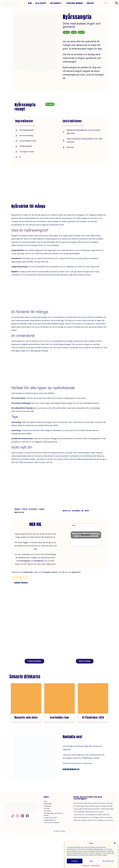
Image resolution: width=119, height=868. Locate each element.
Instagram (25, 561)
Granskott (33, 509)
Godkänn (75, 861)
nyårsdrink (28, 572)
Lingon (42, 509)
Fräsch (25, 509)
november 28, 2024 (81, 511)
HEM (30, 3)
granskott (76, 572)
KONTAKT (90, 3)
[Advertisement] (60, 180)
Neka (91, 861)
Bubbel (18, 509)
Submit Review (21, 583)
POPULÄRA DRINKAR (75, 3)
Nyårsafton (19, 512)
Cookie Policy (86, 866)
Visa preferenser (108, 861)
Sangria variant (50, 572)
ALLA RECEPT (41, 3)
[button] (115, 843)
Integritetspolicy (95, 866)
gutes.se (67, 511)
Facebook (39, 561)
